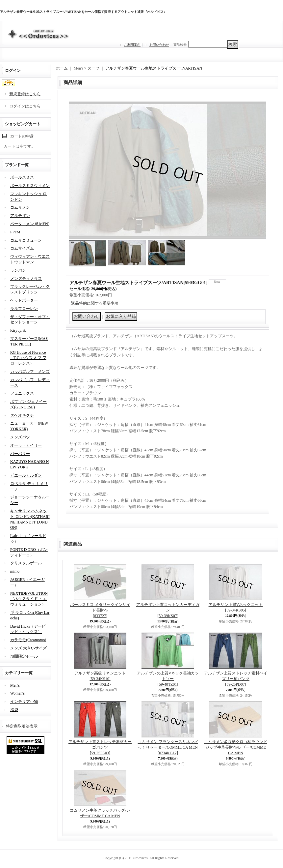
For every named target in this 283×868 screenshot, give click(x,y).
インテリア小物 (24, 702)
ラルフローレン (24, 309)
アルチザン (20, 216)
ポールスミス (22, 177)
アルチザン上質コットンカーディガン (168, 610)
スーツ (93, 68)
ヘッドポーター (24, 300)
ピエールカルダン (26, 475)
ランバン (18, 270)
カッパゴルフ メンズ (30, 372)
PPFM (15, 232)
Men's (15, 685)
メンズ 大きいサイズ (28, 648)
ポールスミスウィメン (30, 186)
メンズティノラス (26, 279)
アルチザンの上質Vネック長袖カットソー (168, 679)
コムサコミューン (26, 240)
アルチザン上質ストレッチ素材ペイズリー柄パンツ (236, 679)
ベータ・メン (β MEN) (30, 224)
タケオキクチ (22, 415)
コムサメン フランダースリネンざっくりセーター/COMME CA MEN (168, 747)
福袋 (14, 710)
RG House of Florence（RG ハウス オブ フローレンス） (28, 358)
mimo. (15, 571)
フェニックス (22, 393)
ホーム (62, 68)
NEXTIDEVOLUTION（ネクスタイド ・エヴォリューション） (29, 599)
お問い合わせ (159, 45)
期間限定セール (24, 656)
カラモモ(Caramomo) (28, 640)
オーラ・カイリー (26, 445)
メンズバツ (20, 437)
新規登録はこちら (25, 94)
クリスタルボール (26, 563)
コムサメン (20, 207)
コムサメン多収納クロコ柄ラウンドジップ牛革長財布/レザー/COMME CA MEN (236, 747)
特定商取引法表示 (22, 726)
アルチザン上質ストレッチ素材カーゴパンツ (100, 747)
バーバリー (20, 454)
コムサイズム (22, 248)
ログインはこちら (25, 106)
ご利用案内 (132, 45)
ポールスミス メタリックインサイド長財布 (100, 610)
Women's (17, 693)
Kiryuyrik (18, 330)
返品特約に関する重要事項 (95, 303)
